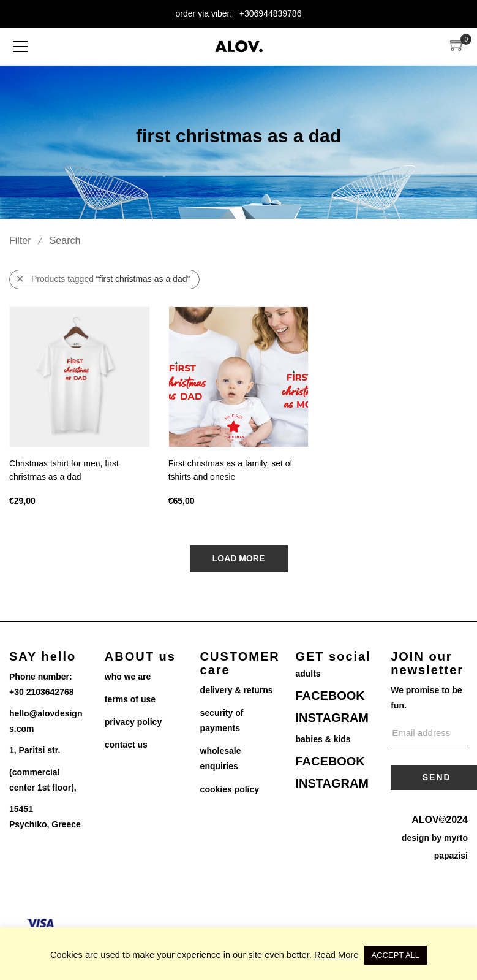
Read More (336, 955)
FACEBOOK (330, 696)
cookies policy (230, 789)
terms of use (130, 699)
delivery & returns (237, 690)
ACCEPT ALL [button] (396, 955)
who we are (128, 677)
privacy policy (133, 722)
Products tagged (103, 279)
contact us (126, 745)
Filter (20, 241)
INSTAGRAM (332, 718)
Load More (239, 558)
